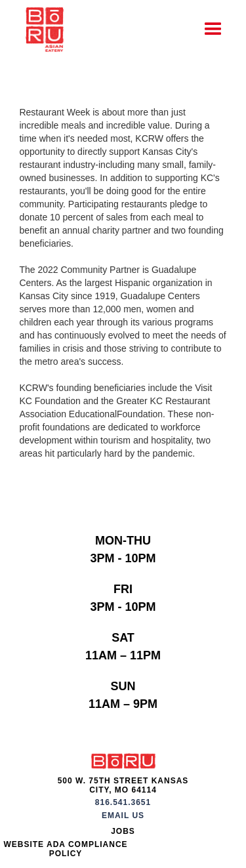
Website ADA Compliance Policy (65, 849)
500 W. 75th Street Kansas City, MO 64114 (123, 785)
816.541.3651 (123, 802)
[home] (41, 30)
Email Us (123, 816)
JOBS (123, 831)
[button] (213, 30)
